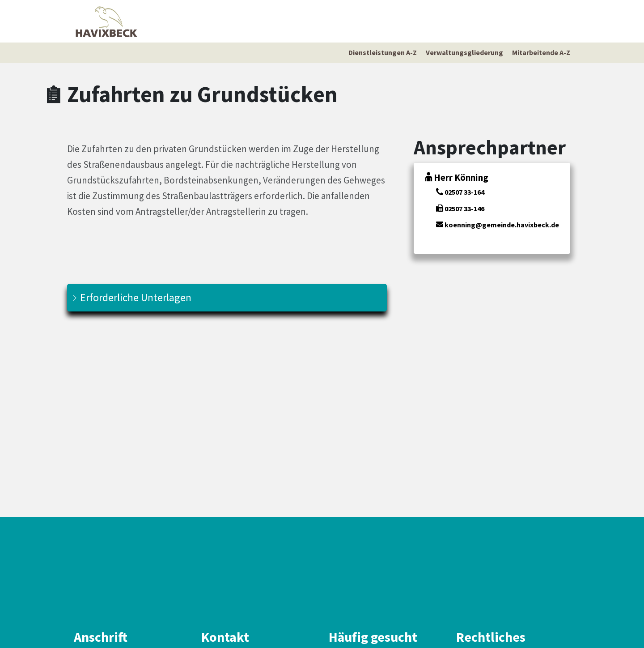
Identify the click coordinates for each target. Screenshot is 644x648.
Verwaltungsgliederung (464, 52)
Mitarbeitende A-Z (541, 52)
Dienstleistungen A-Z (383, 52)
